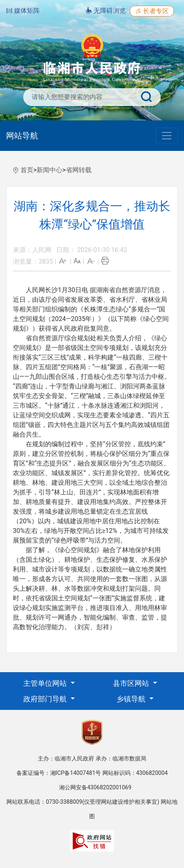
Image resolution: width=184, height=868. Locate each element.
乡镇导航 (132, 699)
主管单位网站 (46, 683)
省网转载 (79, 170)
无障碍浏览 (106, 11)
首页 (27, 170)
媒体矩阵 (23, 11)
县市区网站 (132, 683)
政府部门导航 (46, 699)
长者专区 (152, 11)
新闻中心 (49, 170)
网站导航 (22, 136)
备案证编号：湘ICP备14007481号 (59, 773)
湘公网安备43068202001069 (95, 787)
